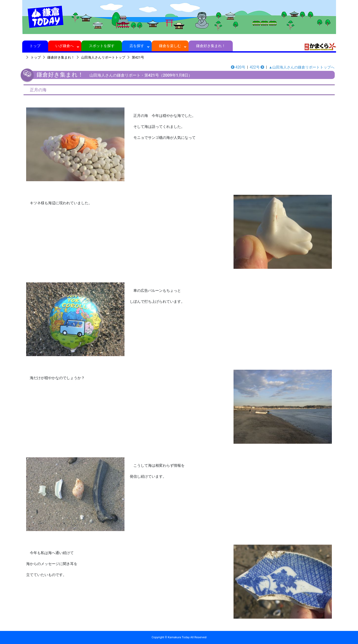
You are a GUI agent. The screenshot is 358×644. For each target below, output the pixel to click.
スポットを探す (102, 46)
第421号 (138, 57)
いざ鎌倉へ (65, 46)
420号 (238, 67)
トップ (35, 46)
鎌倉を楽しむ (170, 46)
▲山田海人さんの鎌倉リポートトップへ (302, 67)
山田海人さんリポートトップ (103, 57)
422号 (257, 67)
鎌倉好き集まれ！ (211, 46)
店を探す (137, 46)
